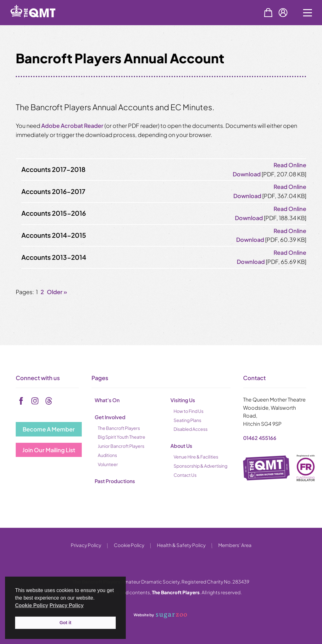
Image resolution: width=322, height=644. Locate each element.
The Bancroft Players (119, 428)
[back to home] (41, 23)
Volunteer (108, 464)
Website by (160, 615)
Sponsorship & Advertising (200, 466)
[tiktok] (49, 401)
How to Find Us (189, 411)
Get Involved (110, 417)
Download (247, 174)
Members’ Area (235, 545)
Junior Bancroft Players (121, 446)
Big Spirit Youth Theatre (122, 437)
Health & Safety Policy (181, 545)
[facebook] (21, 401)
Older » (57, 292)
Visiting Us (183, 400)
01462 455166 (260, 438)
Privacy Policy (86, 545)
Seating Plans (187, 420)
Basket (268, 13)
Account (283, 13)
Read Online (290, 165)
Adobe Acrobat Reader (72, 125)
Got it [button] (65, 623)
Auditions (107, 455)
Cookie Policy (129, 545)
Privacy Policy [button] (67, 605)
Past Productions (115, 481)
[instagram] (35, 401)
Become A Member (49, 429)
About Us (181, 446)
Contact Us (185, 475)
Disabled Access (191, 429)
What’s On (107, 400)
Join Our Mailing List (49, 450)
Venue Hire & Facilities (196, 457)
